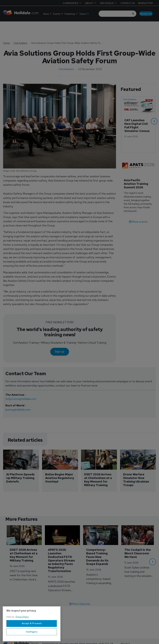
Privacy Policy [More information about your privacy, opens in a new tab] (22, 636)
